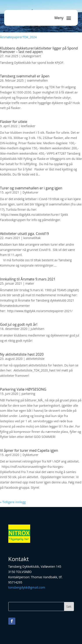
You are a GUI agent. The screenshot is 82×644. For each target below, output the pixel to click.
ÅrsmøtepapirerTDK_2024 (18, 37)
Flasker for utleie (14, 122)
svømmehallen (37, 80)
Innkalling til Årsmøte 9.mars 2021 (28, 279)
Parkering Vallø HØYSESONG (23, 389)
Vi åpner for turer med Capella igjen (29, 450)
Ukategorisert (31, 56)
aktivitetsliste (35, 359)
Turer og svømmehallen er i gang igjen (31, 188)
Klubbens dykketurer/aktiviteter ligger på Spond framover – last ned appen (39, 50)
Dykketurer (31, 192)
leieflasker (28, 126)
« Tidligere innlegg (13, 502)
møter (30, 283)
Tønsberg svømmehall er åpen (25, 76)
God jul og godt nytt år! (19, 324)
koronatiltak (32, 238)
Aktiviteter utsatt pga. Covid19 (24, 234)
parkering (28, 394)
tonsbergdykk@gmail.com (27, 587)
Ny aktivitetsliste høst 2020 (22, 354)
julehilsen (37, 329)
